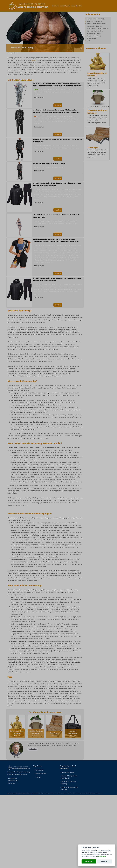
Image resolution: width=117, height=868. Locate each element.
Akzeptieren (89, 861)
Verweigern (105, 861)
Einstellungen (102, 856)
